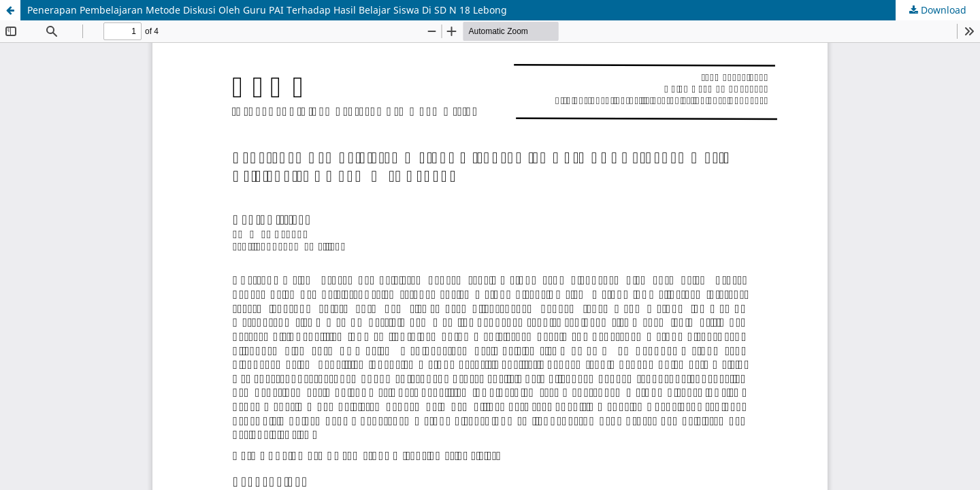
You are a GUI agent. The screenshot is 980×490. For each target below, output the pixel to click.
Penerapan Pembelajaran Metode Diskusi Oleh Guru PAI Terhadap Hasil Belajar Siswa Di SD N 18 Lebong (267, 10)
